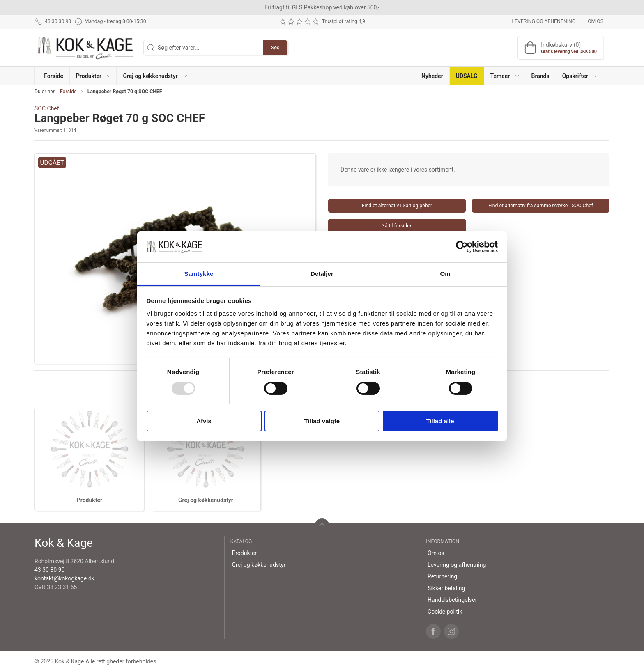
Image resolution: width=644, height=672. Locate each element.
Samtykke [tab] (199, 274)
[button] (93, 76)
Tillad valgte (322, 421)
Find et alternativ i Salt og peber (397, 206)
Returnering (442, 576)
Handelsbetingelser (452, 600)
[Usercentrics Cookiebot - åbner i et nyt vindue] (462, 247)
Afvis (204, 421)
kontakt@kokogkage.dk (64, 578)
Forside (68, 92)
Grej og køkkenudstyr (206, 500)
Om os (596, 21)
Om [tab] (445, 274)
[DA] (86, 48)
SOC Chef (47, 108)
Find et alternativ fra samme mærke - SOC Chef (541, 206)
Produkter (90, 500)
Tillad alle (440, 421)
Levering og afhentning (544, 21)
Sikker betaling (446, 588)
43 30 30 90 (49, 570)
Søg (275, 48)
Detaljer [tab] (322, 274)
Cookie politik (445, 612)
